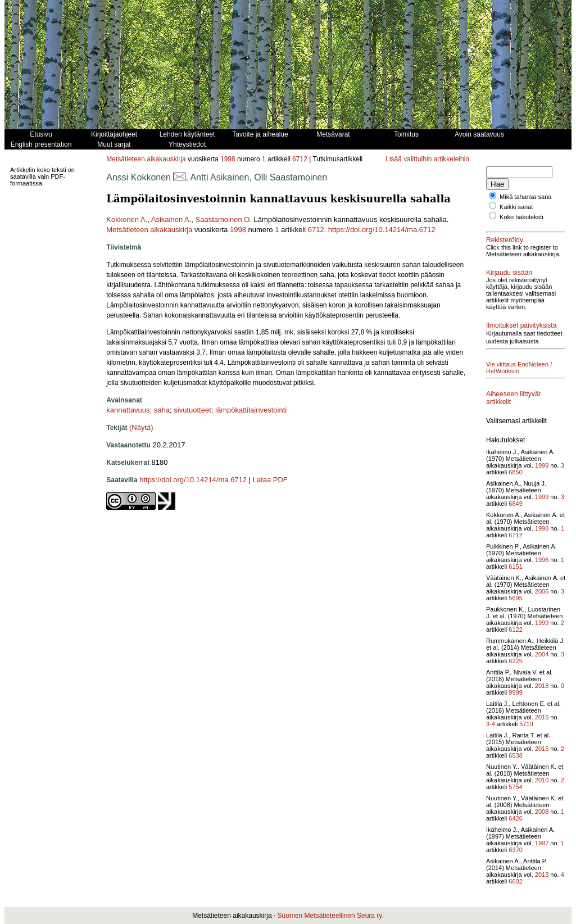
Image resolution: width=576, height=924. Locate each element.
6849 (515, 504)
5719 (526, 724)
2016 (542, 717)
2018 (542, 686)
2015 (542, 749)
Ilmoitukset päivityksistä (521, 325)
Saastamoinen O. (224, 219)
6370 (515, 850)
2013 (542, 875)
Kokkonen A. (127, 219)
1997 (542, 843)
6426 (515, 818)
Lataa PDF (270, 480)
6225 (515, 661)
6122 (515, 629)
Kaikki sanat (516, 207)
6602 (515, 881)
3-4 (491, 724)
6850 (515, 472)
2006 (542, 591)
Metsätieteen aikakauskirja (146, 159)
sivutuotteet (192, 410)
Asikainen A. (171, 219)
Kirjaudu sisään (509, 273)
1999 (542, 465)
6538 (515, 755)
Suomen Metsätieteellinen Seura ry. (331, 916)
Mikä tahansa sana (525, 197)
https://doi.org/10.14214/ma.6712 (382, 230)
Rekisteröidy (505, 240)
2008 (542, 812)
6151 (515, 567)
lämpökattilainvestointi (251, 410)
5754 (515, 787)
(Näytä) (141, 427)
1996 (542, 560)
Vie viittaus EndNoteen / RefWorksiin (519, 368)
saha (162, 410)
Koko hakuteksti (521, 217)
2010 (542, 780)
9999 (515, 692)
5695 (515, 598)
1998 (228, 159)
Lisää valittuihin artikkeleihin (427, 159)
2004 (542, 654)
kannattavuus (128, 410)
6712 (300, 159)
